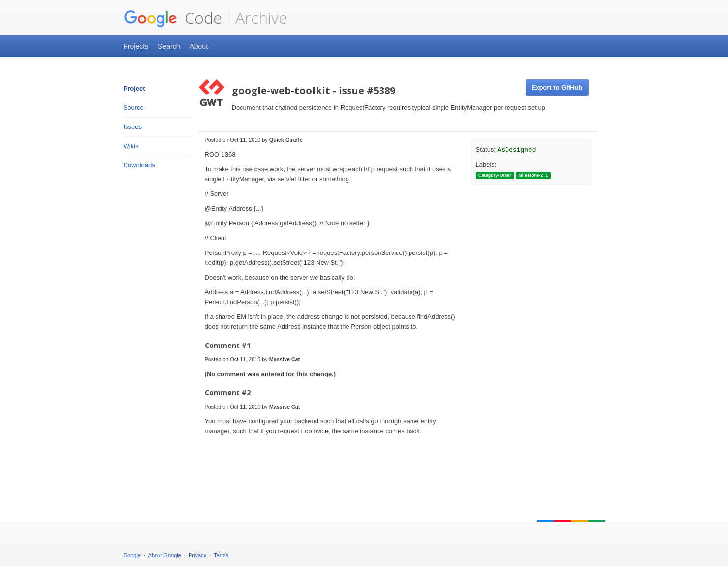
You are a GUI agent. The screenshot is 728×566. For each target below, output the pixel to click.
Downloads (139, 165)
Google (132, 555)
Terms (221, 555)
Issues (133, 127)
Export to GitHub (557, 87)
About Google (165, 555)
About (199, 46)
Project (134, 88)
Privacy (197, 555)
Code (173, 18)
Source (134, 108)
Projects (136, 46)
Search (169, 46)
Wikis (131, 146)
